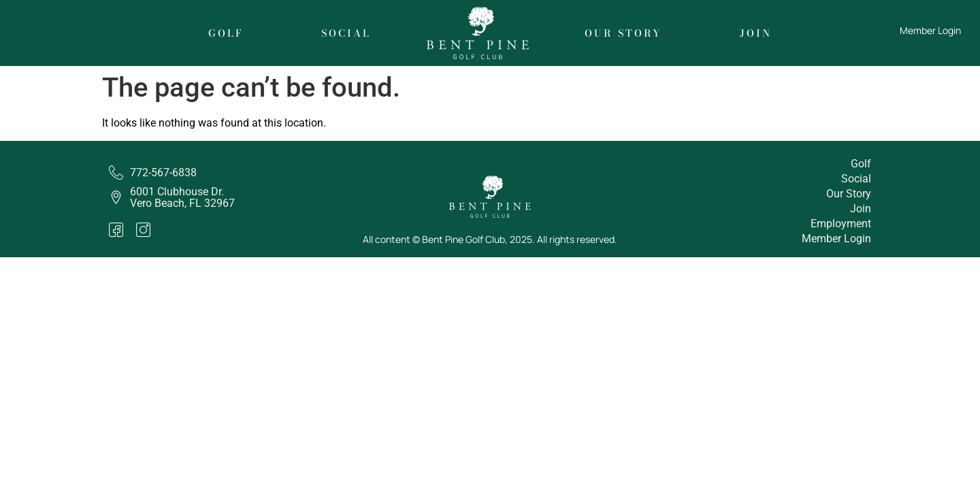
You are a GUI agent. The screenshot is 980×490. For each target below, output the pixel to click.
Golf (226, 33)
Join (756, 33)
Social (346, 33)
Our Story (623, 33)
